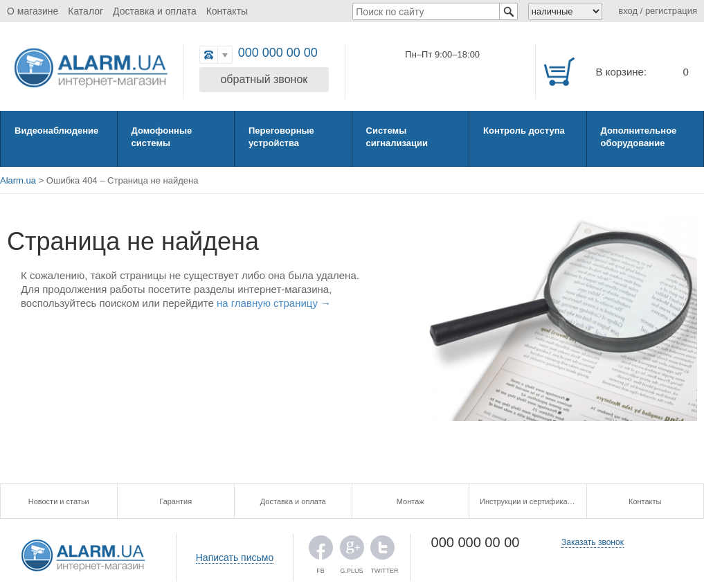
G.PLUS (352, 551)
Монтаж (410, 501)
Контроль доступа (524, 131)
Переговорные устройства (281, 137)
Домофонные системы (162, 137)
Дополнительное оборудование (639, 137)
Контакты (227, 11)
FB (321, 551)
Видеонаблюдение (56, 131)
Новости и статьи (59, 501)
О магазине (33, 11)
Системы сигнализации (397, 137)
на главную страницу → (274, 303)
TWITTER (382, 551)
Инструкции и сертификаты (528, 501)
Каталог (85, 11)
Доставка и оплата (155, 11)
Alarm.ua (18, 180)
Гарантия (175, 501)
